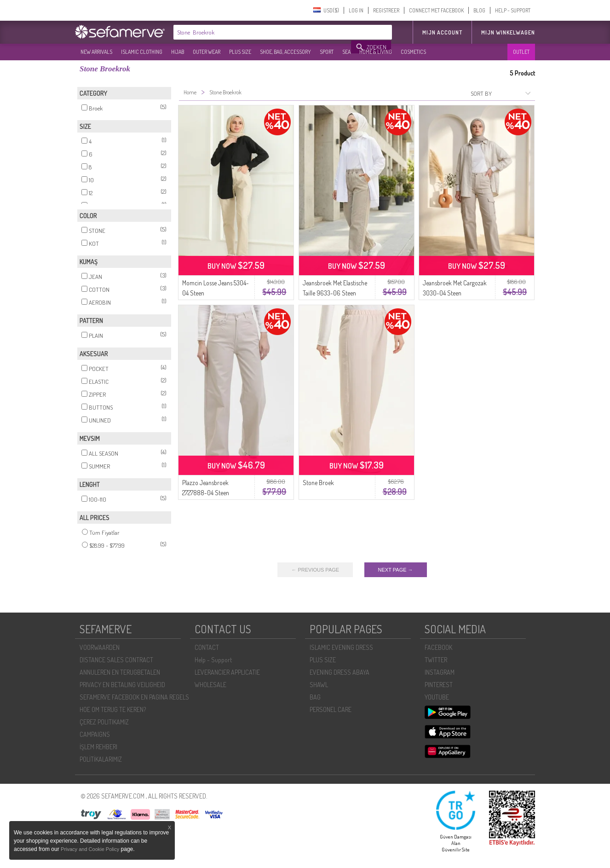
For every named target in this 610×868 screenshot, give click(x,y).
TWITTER (436, 660)
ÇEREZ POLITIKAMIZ (104, 722)
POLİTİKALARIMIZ (101, 759)
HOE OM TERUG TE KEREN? (113, 709)
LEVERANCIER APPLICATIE (227, 672)
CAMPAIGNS (95, 734)
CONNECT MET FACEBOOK (436, 10)
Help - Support (213, 660)
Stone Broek (318, 483)
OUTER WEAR (207, 52)
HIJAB (178, 52)
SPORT (327, 52)
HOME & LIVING (376, 52)
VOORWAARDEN (100, 647)
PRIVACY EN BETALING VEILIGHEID (122, 685)
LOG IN (356, 10)
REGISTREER (386, 10)
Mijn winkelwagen (508, 32)
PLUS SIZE (240, 52)
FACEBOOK (438, 647)
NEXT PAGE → (396, 570)
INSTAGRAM (440, 672)
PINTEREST (439, 685)
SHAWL (319, 685)
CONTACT (207, 647)
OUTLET (521, 52)
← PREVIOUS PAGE (315, 570)
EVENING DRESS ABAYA (340, 672)
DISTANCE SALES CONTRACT (116, 660)
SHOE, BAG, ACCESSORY (285, 52)
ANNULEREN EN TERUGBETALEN (120, 672)
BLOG (479, 10)
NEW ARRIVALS (96, 52)
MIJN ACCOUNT (442, 32)
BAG (315, 697)
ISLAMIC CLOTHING (142, 52)
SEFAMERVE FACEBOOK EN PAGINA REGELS (134, 697)
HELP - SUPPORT (513, 10)
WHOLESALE (210, 685)
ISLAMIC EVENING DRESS (341, 647)
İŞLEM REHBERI (98, 747)
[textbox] (263, 32)
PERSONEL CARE (331, 709)
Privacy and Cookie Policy (90, 849)
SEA (346, 52)
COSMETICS (413, 52)
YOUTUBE (437, 697)
